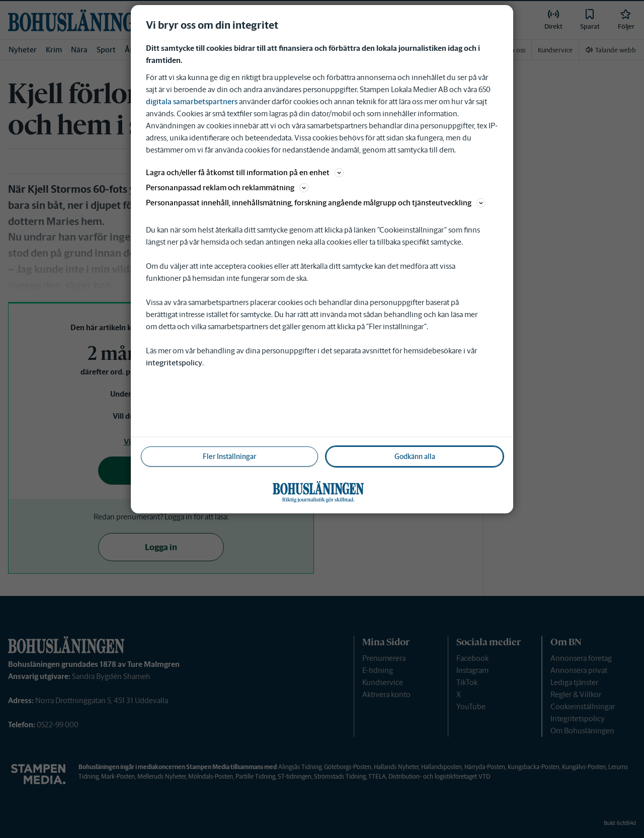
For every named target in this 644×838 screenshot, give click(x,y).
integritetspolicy (174, 363)
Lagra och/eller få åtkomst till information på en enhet (245, 172)
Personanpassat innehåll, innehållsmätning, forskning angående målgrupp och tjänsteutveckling (316, 203)
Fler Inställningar (229, 456)
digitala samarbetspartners (192, 101)
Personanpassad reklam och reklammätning (227, 187)
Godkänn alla (415, 456)
